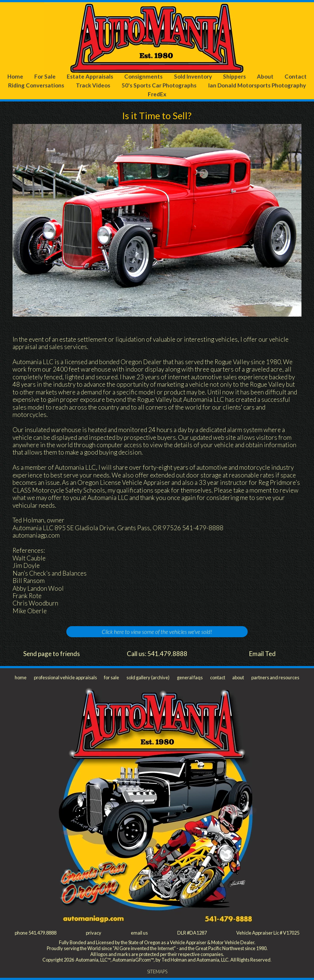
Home (15, 76)
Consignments (143, 76)
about (238, 677)
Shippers (234, 76)
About (265, 76)
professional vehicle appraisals (65, 677)
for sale (111, 677)
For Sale (45, 76)
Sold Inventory (193, 76)
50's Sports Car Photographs (159, 85)
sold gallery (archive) (148, 677)
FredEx (157, 94)
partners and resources (275, 677)
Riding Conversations (36, 85)
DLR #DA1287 (192, 933)
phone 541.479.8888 (36, 933)
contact (218, 677)
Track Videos (93, 85)
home (21, 677)
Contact (296, 76)
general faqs (190, 677)
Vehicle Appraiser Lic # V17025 (268, 933)
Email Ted (262, 654)
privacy (94, 933)
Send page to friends (52, 654)
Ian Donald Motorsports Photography (257, 85)
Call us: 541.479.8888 (157, 654)
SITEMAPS (157, 972)
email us (139, 933)
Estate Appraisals (90, 76)
